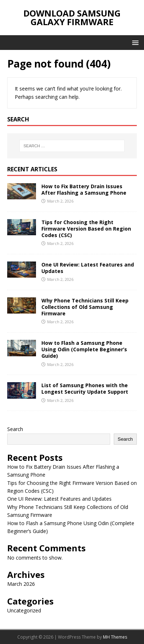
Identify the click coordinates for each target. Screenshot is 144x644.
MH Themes (115, 637)
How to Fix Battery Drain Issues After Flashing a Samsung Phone (84, 189)
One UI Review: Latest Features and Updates (88, 268)
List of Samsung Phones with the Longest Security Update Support (85, 388)
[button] (134, 42)
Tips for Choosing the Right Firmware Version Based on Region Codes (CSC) (86, 229)
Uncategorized (24, 610)
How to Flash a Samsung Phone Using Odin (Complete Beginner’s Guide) (84, 349)
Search (15, 429)
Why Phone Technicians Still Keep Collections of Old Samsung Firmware (85, 307)
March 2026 (21, 584)
